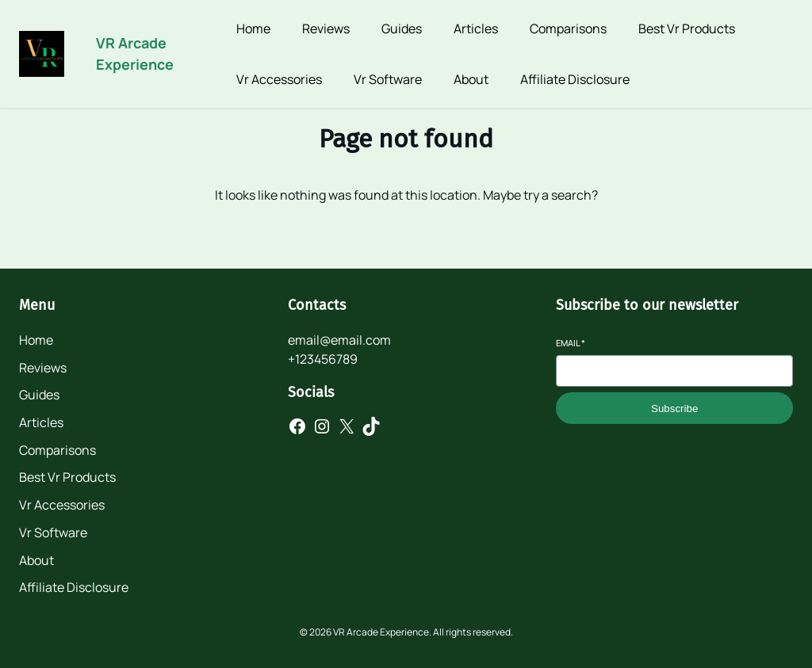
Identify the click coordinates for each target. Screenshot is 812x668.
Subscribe (674, 408)
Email (571, 343)
